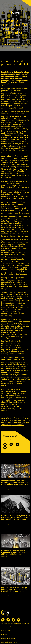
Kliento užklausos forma (9, 642)
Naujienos (15, 45)
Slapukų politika (6, 631)
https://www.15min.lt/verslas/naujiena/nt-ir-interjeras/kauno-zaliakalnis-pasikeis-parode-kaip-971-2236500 (15, 421)
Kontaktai (4, 634)
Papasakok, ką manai (8, 638)
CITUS (6, 45)
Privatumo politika (7, 627)
